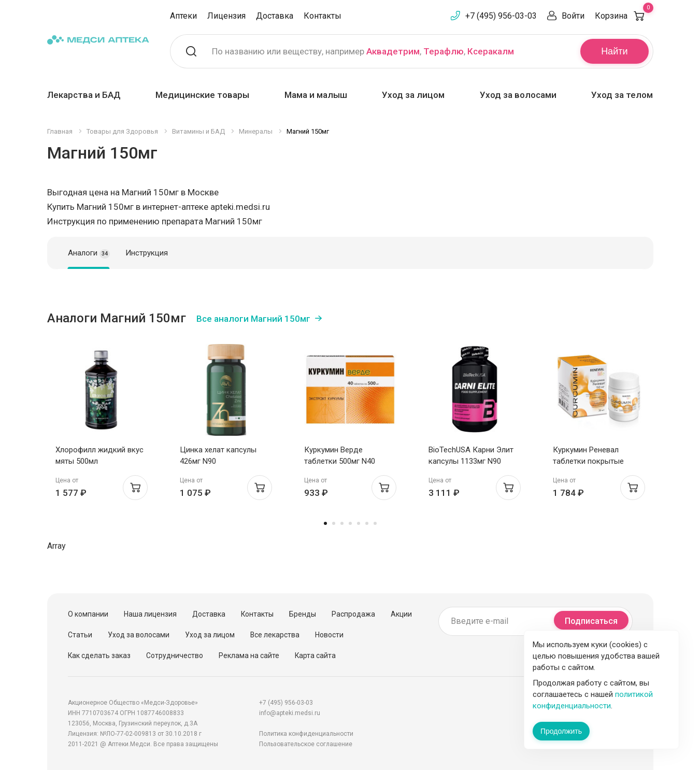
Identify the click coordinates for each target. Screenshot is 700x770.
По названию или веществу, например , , (363, 51)
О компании (88, 614)
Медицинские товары (202, 95)
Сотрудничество (175, 655)
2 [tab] (334, 523)
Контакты (323, 16)
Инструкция (147, 253)
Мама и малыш (316, 95)
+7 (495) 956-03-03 (501, 16)
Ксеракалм (491, 51)
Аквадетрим (393, 51)
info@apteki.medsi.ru (290, 713)
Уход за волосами (518, 95)
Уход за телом (622, 95)
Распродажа (353, 614)
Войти (573, 16)
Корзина (624, 16)
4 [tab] (350, 523)
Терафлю (444, 51)
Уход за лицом (413, 95)
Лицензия (226, 16)
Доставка (275, 16)
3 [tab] (342, 523)
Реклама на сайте (249, 655)
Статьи (80, 635)
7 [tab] (375, 523)
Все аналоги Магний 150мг (253, 319)
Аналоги (89, 253)
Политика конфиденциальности (306, 734)
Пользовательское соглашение (306, 744)
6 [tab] (367, 523)
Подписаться (591, 621)
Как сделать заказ (99, 655)
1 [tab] (325, 523)
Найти (614, 51)
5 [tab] (359, 523)
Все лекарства (275, 635)
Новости (329, 635)
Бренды (303, 614)
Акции (401, 614)
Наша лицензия (150, 614)
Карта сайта (315, 655)
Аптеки (183, 16)
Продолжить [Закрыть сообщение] (561, 731)
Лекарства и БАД (84, 95)
